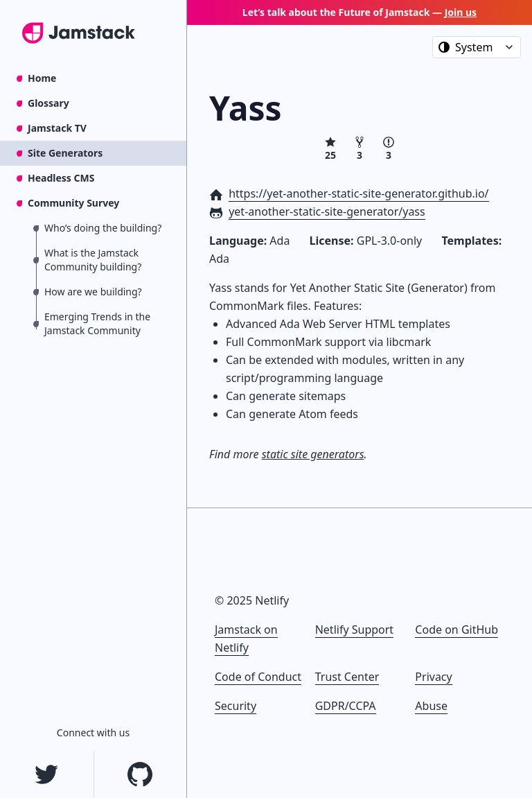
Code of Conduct (258, 677)
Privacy (433, 677)
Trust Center (347, 677)
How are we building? (93, 292)
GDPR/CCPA (346, 706)
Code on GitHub (456, 630)
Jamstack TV (57, 128)
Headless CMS (61, 178)
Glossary (48, 103)
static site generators (313, 454)
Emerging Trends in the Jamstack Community (97, 323)
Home (42, 78)
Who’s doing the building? (103, 228)
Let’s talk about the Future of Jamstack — (360, 12)
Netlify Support (354, 630)
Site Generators (65, 153)
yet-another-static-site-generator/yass (327, 211)
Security (236, 706)
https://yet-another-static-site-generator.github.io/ (358, 193)
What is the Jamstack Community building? (93, 260)
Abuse (431, 706)
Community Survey (73, 203)
